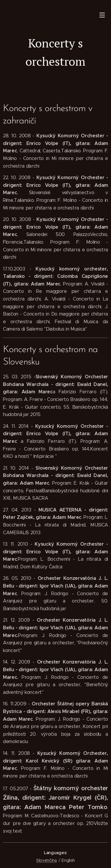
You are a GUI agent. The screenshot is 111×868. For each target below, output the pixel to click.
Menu (102, 15)
